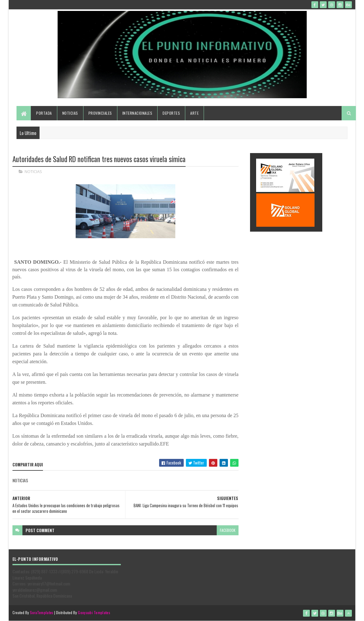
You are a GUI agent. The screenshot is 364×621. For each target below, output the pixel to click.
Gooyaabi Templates (94, 612)
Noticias (70, 113)
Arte (194, 113)
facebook (228, 530)
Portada (44, 113)
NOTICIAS (33, 171)
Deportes (171, 113)
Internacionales (137, 113)
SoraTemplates (42, 612)
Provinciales (100, 113)
